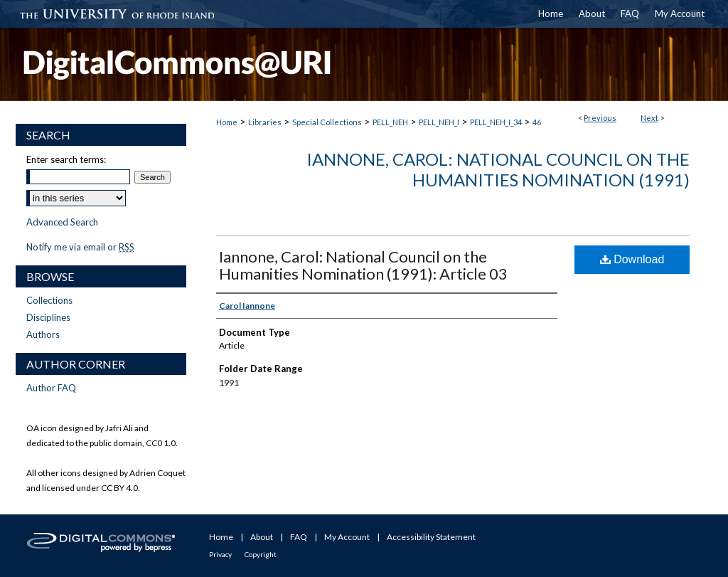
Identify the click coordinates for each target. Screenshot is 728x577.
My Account (347, 537)
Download (632, 259)
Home (227, 122)
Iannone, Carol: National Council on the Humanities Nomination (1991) (498, 169)
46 (537, 122)
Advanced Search (62, 222)
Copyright (261, 554)
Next (649, 118)
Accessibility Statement (431, 537)
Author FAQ (51, 388)
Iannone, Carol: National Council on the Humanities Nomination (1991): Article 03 (363, 265)
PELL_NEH (390, 122)
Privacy (220, 554)
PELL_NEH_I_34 (496, 122)
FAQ (299, 537)
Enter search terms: (66, 159)
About (262, 537)
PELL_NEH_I (439, 122)
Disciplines (48, 317)
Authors (43, 334)
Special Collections (327, 122)
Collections (49, 300)
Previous (600, 118)
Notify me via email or (80, 247)
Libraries (265, 122)
